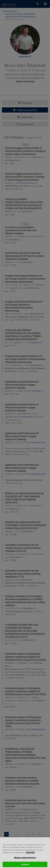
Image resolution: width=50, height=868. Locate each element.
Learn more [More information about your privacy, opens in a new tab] (30, 855)
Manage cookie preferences (25, 860)
